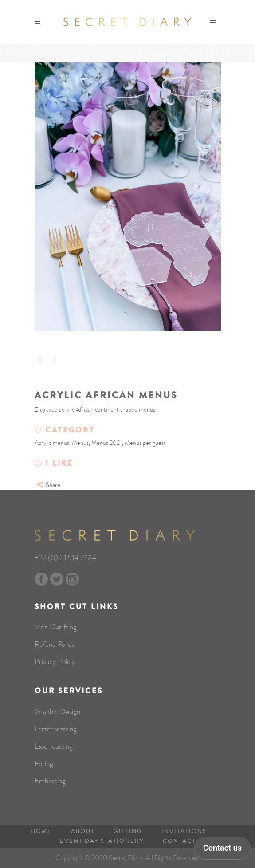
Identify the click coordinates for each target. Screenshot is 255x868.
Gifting (128, 831)
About (83, 831)
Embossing (50, 781)
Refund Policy (55, 644)
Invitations (184, 831)
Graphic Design (57, 712)
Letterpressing (56, 729)
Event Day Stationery (102, 841)
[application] (222, 850)
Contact (179, 841)
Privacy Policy (55, 662)
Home (41, 831)
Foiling (44, 764)
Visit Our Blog (56, 627)
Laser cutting (54, 746)
